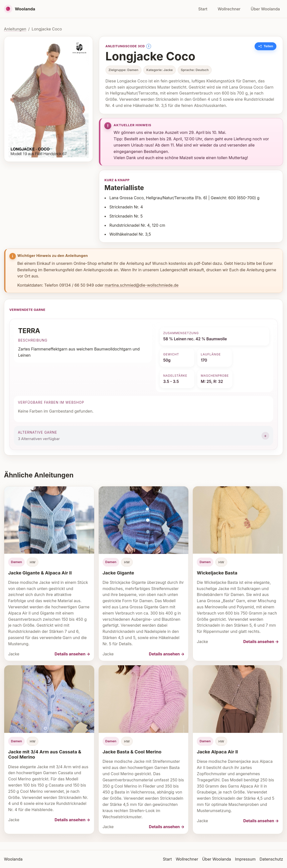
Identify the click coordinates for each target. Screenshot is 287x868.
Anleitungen (15, 29)
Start (203, 9)
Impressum (245, 859)
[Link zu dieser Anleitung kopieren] (266, 46)
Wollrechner (229, 9)
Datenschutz (271, 859)
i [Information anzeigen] (149, 46)
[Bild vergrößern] (48, 99)
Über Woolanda (265, 9)
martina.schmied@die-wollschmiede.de (142, 285)
